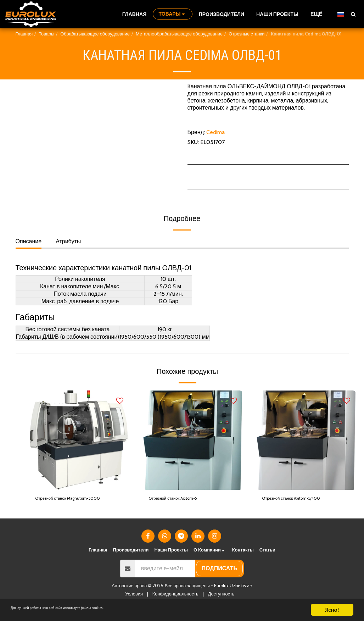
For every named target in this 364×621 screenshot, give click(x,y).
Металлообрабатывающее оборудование (179, 34)
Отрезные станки (247, 34)
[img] (79, 440)
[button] (353, 14)
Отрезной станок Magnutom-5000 (72, 504)
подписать (220, 579)
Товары (46, 34)
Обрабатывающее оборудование (95, 34)
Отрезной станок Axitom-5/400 (303, 500)
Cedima (215, 132)
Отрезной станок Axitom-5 (183, 500)
